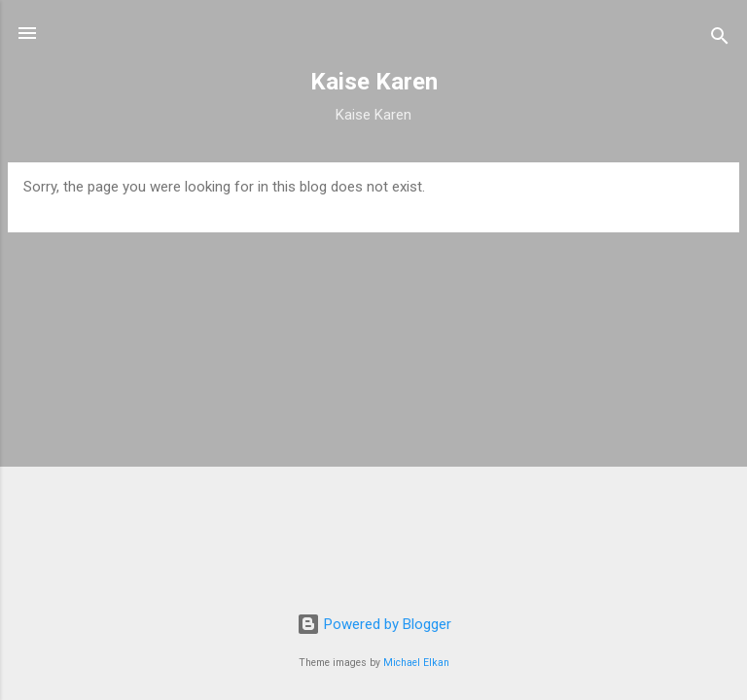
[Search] (720, 39)
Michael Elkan (416, 663)
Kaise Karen (374, 82)
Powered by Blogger (374, 624)
